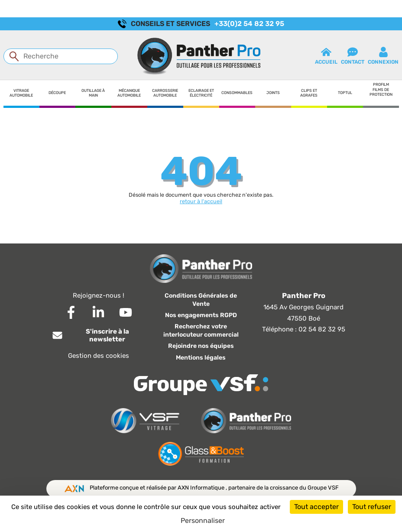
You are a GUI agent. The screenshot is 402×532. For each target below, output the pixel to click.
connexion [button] (383, 56)
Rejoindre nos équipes (201, 346)
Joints (273, 93)
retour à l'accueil (201, 201)
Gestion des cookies (99, 356)
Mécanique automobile (129, 93)
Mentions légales (201, 358)
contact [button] (353, 56)
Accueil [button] (326, 56)
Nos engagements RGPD (201, 315)
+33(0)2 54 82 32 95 (249, 24)
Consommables (237, 93)
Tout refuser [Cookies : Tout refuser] (372, 507)
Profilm (381, 84)
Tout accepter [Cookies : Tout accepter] (316, 507)
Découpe (57, 93)
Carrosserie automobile (165, 93)
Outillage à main (93, 93)
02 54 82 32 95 (322, 329)
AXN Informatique (202, 488)
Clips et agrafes (309, 93)
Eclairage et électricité (201, 93)
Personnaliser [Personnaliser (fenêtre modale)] (203, 521)
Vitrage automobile (21, 93)
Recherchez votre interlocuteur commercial (201, 331)
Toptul (345, 93)
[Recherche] (61, 56)
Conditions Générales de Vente (201, 300)
